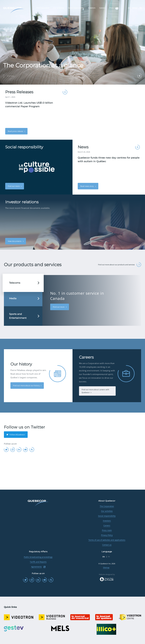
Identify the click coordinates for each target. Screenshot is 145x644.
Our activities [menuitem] (59, 8)
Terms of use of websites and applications (107, 540)
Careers (107, 525)
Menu (137, 8)
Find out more (14, 186)
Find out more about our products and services (120, 265)
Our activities (107, 511)
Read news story (87, 186)
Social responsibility (107, 516)
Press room (107, 530)
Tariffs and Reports (38, 562)
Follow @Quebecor (16, 435)
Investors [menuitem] (92, 8)
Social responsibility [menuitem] (76, 8)
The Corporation (107, 506)
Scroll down (9, 76)
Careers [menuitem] (102, 8)
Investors (107, 521)
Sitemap (106, 567)
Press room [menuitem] (114, 8)
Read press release (16, 131)
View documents (15, 241)
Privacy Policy (107, 535)
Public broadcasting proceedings (38, 557)
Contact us (107, 545)
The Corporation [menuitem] (43, 8)
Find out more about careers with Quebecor (95, 391)
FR (129, 8)
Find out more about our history (26, 386)
